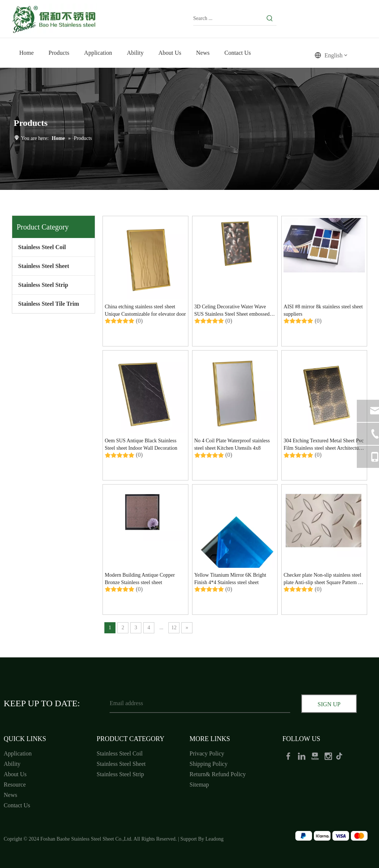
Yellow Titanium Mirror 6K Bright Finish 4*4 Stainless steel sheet (230, 579)
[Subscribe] (329, 704)
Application (18, 753)
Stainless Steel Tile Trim (49, 304)
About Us (15, 774)
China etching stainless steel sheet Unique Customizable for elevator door (145, 310)
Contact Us (17, 805)
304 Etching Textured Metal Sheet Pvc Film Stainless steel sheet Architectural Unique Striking (324, 445)
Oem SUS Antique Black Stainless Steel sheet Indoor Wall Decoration (141, 444)
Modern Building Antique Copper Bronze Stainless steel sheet (140, 579)
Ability (12, 764)
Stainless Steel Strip (43, 285)
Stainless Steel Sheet (44, 266)
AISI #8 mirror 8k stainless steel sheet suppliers (323, 310)
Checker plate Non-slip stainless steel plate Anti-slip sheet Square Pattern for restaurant (324, 579)
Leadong (214, 839)
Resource (15, 785)
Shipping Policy (209, 764)
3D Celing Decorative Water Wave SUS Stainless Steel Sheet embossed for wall (232, 311)
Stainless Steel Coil (42, 247)
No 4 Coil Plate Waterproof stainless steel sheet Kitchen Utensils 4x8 (232, 444)
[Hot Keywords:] (270, 19)
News (10, 795)
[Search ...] (228, 19)
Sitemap (199, 785)
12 (174, 628)
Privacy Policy (207, 753)
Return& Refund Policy (218, 774)
